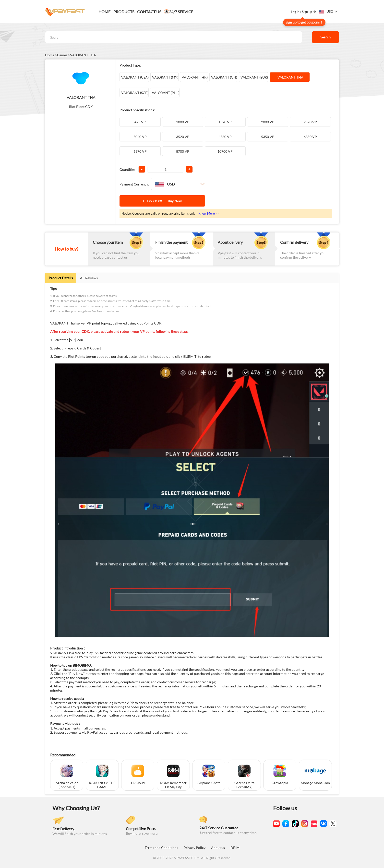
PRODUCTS (124, 12)
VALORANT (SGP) (134, 93)
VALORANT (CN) (223, 77)
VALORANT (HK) (194, 77)
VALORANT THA (83, 55)
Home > (51, 55)
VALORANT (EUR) (253, 77)
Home (104, 12)
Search (325, 37)
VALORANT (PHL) (165, 93)
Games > (64, 55)
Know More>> (209, 213)
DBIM (235, 848)
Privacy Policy (195, 848)
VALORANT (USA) (134, 77)
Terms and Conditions (161, 848)
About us (218, 848)
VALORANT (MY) (164, 77)
